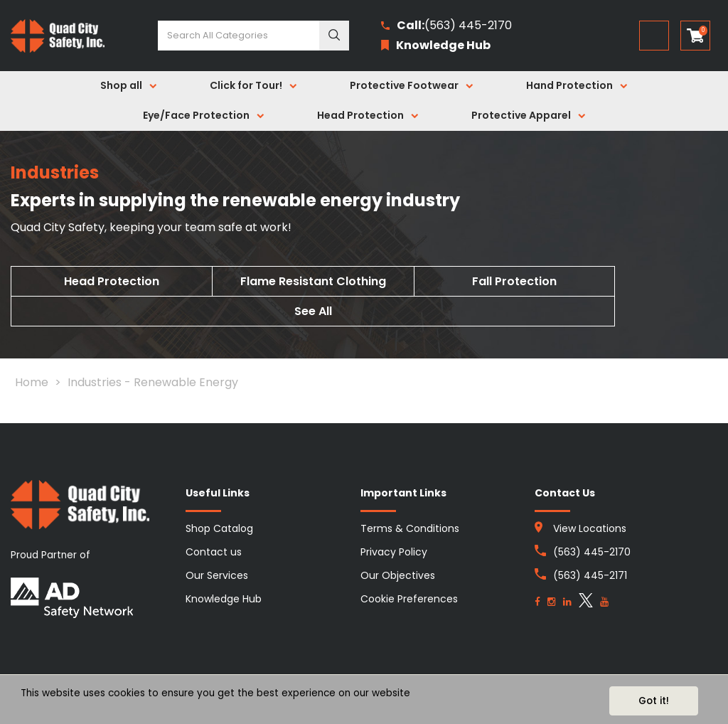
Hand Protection (569, 85)
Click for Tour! (246, 85)
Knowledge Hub (224, 599)
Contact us (214, 552)
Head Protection (360, 115)
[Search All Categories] (253, 36)
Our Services (217, 575)
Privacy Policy (394, 552)
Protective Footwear (404, 85)
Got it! (654, 701)
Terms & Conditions (410, 528)
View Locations (590, 528)
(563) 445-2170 (446, 26)
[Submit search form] (334, 36)
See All (313, 311)
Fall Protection (514, 281)
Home (32, 382)
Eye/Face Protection (196, 115)
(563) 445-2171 (590, 575)
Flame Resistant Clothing (313, 281)
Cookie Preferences (409, 599)
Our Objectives (398, 575)
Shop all (121, 85)
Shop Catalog (219, 528)
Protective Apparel (521, 115)
